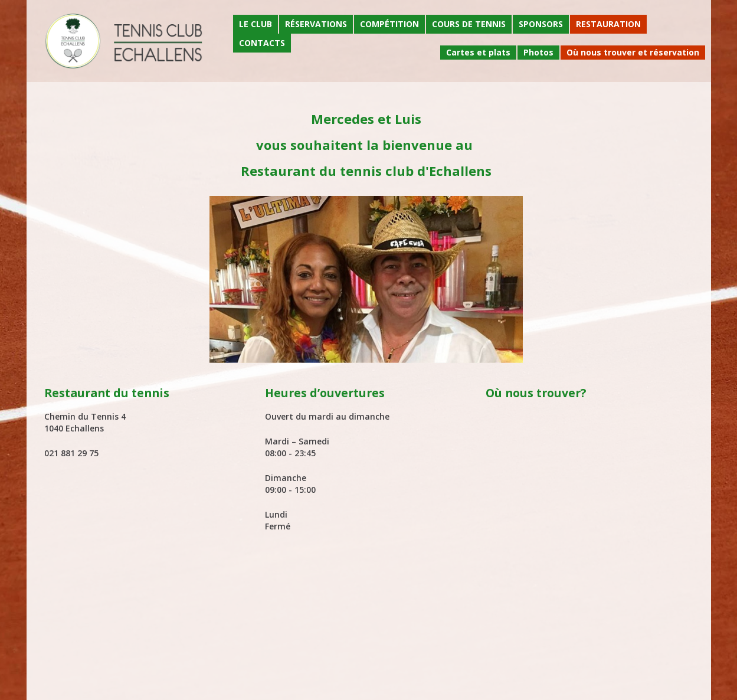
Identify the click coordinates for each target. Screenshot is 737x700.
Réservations (316, 24)
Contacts (262, 43)
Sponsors (541, 24)
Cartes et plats (478, 52)
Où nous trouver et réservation (633, 52)
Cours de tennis (469, 24)
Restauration (608, 24)
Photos (538, 52)
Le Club (256, 24)
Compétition (389, 24)
